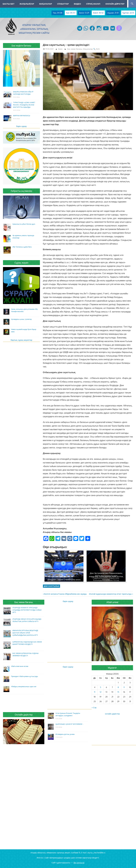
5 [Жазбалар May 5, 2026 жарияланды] (101, 687)
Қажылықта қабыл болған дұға (24, 224)
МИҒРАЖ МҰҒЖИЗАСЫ (22, 116)
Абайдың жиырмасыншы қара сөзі (24, 687)
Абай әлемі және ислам (20, 666)
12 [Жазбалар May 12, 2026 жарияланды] (101, 692)
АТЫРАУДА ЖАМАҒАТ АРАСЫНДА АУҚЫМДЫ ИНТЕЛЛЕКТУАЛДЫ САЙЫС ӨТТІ (27, 610)
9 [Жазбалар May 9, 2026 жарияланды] (124, 687)
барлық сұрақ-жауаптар (22, 340)
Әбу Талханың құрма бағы (22, 247)
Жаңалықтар (27, 4)
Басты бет (9, 4)
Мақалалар (46, 4)
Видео (77, 4)
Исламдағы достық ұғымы (65, 734)
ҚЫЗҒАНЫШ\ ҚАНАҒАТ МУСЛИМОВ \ (69, 724)
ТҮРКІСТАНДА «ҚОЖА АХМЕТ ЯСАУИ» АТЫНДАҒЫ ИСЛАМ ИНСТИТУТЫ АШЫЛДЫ (24, 105)
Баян (60, 49)
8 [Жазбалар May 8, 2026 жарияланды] (118, 687)
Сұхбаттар (63, 4)
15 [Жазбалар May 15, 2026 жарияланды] (118, 692)
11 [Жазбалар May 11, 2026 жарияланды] (95, 692)
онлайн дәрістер (112, 714)
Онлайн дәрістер (115, 4)
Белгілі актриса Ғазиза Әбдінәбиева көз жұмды (65, 594)
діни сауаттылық (51, 586)
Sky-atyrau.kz (79, 863)
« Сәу (94, 708)
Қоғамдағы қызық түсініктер (21, 319)
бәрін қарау (21, 126)
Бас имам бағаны (75, 49)
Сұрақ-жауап (93, 4)
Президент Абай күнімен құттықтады (25, 676)
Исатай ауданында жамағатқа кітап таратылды (110, 594)
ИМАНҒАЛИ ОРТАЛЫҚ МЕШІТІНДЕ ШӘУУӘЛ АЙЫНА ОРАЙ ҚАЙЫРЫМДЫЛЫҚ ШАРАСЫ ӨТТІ (25, 633)
